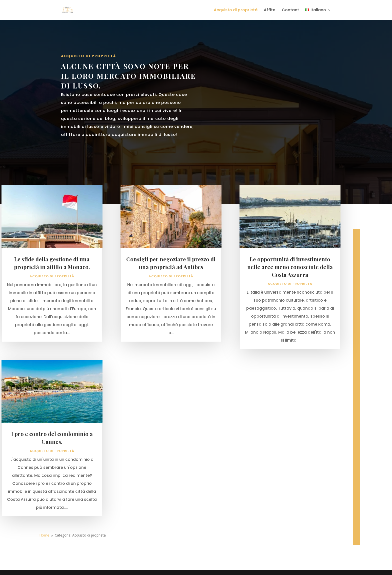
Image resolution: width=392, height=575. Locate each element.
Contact (290, 10)
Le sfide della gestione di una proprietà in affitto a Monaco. (52, 282)
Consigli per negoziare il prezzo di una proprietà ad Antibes (171, 282)
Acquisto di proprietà (236, 10)
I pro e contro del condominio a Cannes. (52, 457)
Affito (270, 10)
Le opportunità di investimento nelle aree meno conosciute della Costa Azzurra (290, 286)
